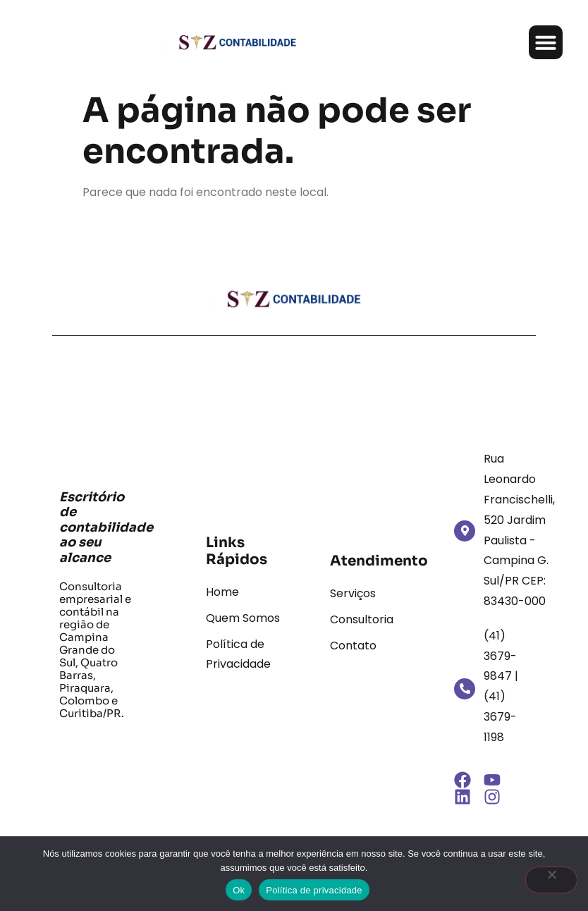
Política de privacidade (314, 890)
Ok (239, 890)
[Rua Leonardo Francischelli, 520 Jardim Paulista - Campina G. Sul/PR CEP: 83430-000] (465, 531)
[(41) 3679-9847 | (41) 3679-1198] (465, 689)
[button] (546, 42)
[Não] (551, 880)
